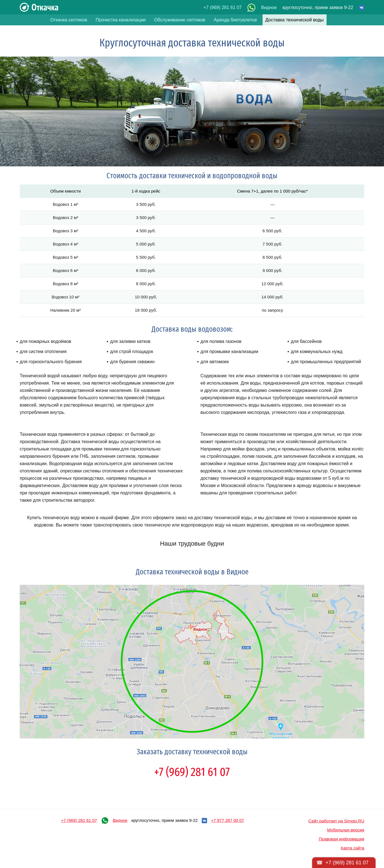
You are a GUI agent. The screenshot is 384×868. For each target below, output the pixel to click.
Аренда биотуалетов (235, 20)
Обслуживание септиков (180, 20)
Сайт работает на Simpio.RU (336, 821)
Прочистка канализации (121, 20)
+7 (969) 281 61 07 (223, 7)
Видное (269, 7)
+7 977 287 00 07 (227, 820)
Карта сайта (352, 848)
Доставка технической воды (295, 20)
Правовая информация (342, 839)
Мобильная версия (346, 830)
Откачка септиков (69, 20)
